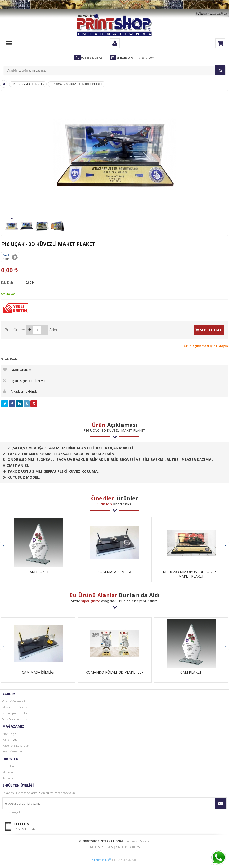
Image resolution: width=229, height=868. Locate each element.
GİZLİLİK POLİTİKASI (128, 847)
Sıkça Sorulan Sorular (16, 719)
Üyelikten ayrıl (11, 812)
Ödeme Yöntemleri (14, 701)
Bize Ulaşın (9, 734)
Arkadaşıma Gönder (21, 391)
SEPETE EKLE (209, 330)
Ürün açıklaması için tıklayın (206, 346)
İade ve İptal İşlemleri (15, 713)
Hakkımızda (10, 740)
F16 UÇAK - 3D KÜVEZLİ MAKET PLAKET (77, 84)
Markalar (8, 772)
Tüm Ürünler (11, 766)
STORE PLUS (102, 860)
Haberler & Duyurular (16, 745)
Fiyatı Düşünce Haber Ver (24, 381)
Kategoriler (9, 778)
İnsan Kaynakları (13, 751)
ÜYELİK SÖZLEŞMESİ (101, 847)
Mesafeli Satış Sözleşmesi (17, 707)
